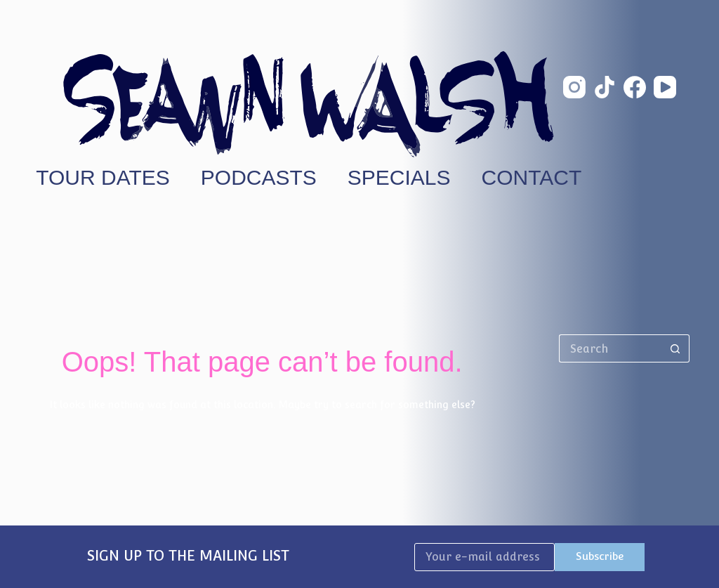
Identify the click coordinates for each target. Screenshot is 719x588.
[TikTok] (605, 87)
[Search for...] (610, 348)
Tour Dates (103, 178)
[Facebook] (635, 87)
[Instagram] (574, 87)
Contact (532, 178)
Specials (399, 178)
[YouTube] (665, 87)
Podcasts (259, 178)
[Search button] (675, 348)
